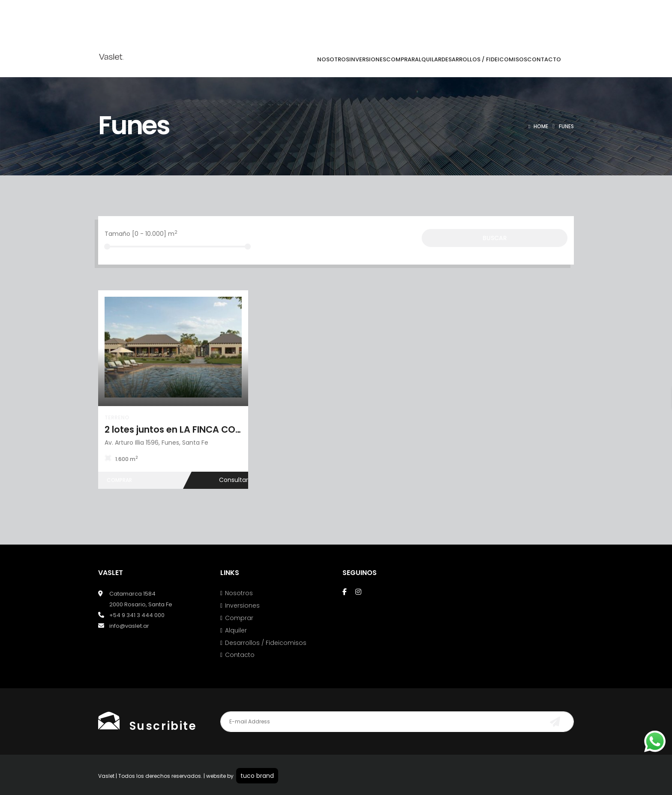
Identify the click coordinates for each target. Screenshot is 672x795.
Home (541, 126)
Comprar (239, 618)
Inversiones (242, 605)
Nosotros (239, 593)
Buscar (495, 238)
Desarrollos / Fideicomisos (266, 643)
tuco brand (257, 776)
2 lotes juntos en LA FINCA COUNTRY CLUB (197, 429)
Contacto (240, 655)
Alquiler (236, 630)
